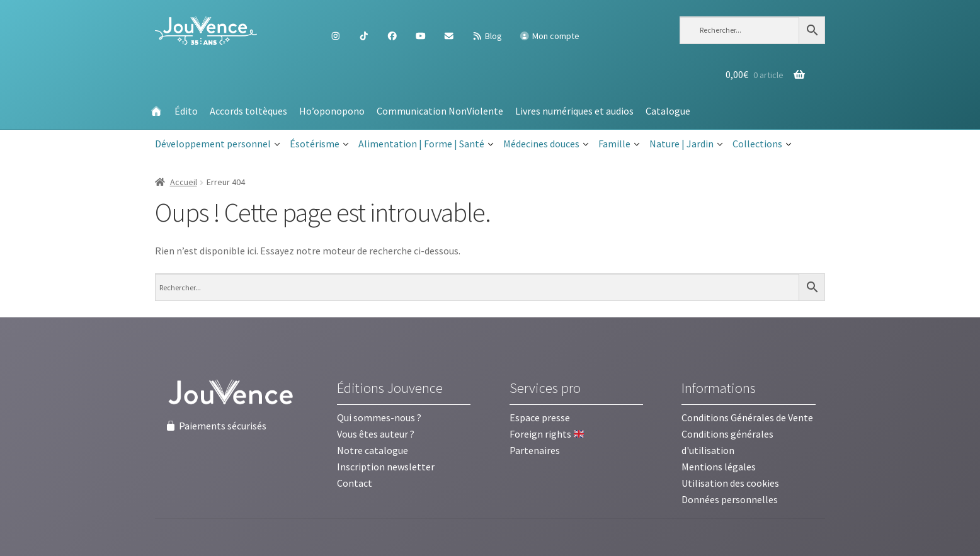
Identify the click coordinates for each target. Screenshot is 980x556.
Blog (487, 36)
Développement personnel (218, 144)
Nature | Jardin (686, 144)
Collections (762, 144)
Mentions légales (719, 467)
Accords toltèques (248, 111)
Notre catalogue (373, 450)
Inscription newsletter (386, 467)
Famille (619, 144)
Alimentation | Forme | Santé (426, 144)
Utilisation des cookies (730, 483)
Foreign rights (547, 434)
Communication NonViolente (440, 111)
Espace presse (540, 417)
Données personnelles (730, 499)
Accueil (184, 182)
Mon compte (549, 36)
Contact (355, 483)
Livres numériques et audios (574, 111)
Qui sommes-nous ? (379, 417)
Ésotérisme (319, 144)
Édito (186, 111)
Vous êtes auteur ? (376, 434)
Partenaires (535, 450)
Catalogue (668, 111)
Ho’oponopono (332, 111)
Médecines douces (546, 144)
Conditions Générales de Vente (747, 417)
